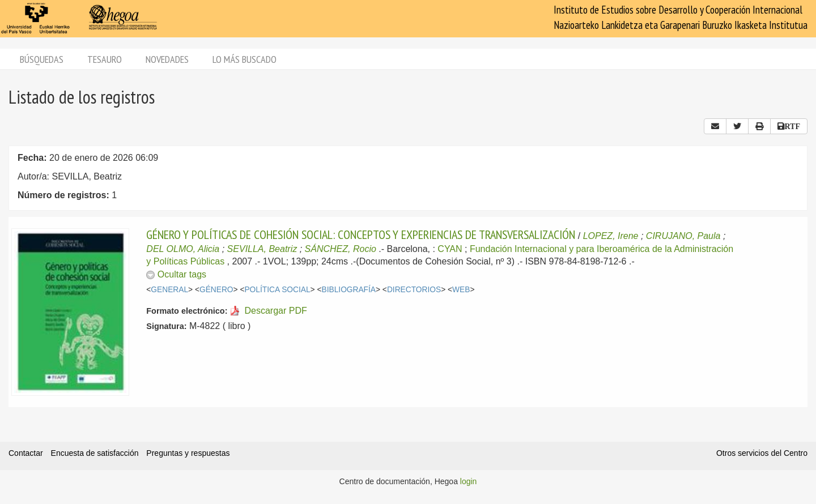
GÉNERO (216, 290)
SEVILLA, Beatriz (262, 249)
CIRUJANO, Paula (683, 236)
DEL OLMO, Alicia (183, 249)
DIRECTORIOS (414, 290)
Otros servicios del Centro (762, 453)
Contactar (26, 453)
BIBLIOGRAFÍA (349, 290)
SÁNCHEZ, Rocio (341, 249)
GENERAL (169, 290)
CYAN (450, 249)
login (469, 481)
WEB (461, 290)
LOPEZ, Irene (611, 236)
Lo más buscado (245, 59)
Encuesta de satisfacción (95, 453)
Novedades (167, 59)
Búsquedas (42, 59)
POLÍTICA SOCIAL (277, 290)
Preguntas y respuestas (188, 453)
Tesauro (105, 59)
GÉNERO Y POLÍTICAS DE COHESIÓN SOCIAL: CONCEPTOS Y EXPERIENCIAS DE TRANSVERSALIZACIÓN (361, 234)
